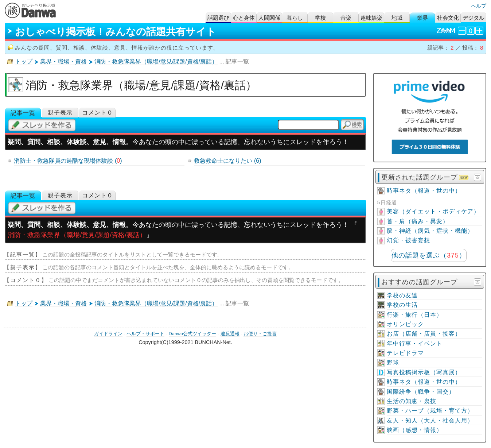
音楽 (346, 18)
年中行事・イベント (415, 343)
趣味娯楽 (371, 18)
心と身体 (244, 18)
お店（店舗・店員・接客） (424, 334)
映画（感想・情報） (415, 430)
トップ (24, 61)
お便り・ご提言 (260, 334)
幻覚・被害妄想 (408, 240)
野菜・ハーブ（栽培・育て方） (430, 411)
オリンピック (405, 324)
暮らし (295, 18)
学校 (320, 18)
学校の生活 (402, 305)
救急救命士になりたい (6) (227, 161)
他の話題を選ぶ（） (428, 255)
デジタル (474, 18)
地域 (397, 18)
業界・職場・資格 (63, 61)
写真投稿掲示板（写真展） (424, 372)
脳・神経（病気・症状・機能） (430, 231)
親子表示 (60, 113)
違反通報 (230, 334)
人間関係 (269, 18)
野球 (393, 362)
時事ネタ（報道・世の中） (424, 191)
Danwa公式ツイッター (193, 334)
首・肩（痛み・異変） (418, 221)
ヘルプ (479, 6)
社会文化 (448, 18)
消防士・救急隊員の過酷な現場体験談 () (68, 161)
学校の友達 (402, 295)
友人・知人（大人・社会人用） (430, 420)
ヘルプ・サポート (145, 334)
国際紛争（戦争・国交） (421, 392)
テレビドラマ (405, 353)
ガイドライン (108, 334)
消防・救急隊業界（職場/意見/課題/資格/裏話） (156, 61)
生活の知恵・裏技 (412, 401)
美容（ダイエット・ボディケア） (433, 211)
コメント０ (98, 113)
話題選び (218, 18)
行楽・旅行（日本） (415, 315)
